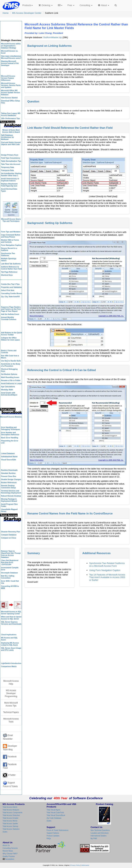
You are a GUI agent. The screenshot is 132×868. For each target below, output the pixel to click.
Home (6, 13)
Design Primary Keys (10, 155)
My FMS (94, 839)
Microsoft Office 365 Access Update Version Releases (11, 93)
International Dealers (98, 836)
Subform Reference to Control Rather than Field (11, 268)
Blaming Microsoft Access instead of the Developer (10, 63)
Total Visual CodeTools (55, 813)
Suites (5, 832)
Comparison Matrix (9, 666)
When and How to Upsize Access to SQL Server (11, 618)
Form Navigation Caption (11, 245)
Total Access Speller (10, 824)
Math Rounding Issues (10, 377)
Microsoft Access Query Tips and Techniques (11, 220)
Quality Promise (9, 856)
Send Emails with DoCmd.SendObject (9, 394)
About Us (6, 845)
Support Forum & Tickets (10, 784)
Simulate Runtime (8, 473)
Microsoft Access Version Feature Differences (8, 78)
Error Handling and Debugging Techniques (10, 428)
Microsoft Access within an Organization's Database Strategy (11, 46)
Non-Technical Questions (100, 830)
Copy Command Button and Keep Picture (11, 236)
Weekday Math (7, 390)
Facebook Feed (10, 766)
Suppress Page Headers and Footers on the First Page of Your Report (11, 309)
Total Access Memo (10, 821)
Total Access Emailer (10, 818)
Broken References (9, 483)
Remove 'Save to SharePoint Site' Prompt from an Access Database (11, 554)
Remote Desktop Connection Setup (8, 487)
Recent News (8, 851)
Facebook (10, 757)
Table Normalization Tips (11, 161)
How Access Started (9, 98)
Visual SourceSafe (9, 460)
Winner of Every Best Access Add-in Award (11, 131)
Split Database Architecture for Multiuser (7, 137)
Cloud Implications (9, 635)
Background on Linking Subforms (49, 46)
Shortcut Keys (7, 275)
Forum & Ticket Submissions (57, 830)
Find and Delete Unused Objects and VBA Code (11, 143)
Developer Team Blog (10, 747)
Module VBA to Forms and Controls (10, 241)
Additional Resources (96, 553)
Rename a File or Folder (11, 380)
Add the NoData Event (10, 314)
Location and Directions (100, 833)
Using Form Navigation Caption (105, 570)
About (103, 5)
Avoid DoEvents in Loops (11, 384)
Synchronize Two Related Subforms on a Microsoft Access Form (107, 565)
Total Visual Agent (53, 810)
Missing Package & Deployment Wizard (9, 500)
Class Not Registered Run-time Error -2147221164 (10, 562)
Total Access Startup (10, 826)
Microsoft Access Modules (11, 417)
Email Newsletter (8, 737)
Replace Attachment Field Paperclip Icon (9, 185)
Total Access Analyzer (11, 810)
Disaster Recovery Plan (11, 532)
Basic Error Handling (10, 438)
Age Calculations (8, 387)
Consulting (86, 5)
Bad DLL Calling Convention (8, 577)
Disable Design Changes (11, 479)
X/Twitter (9, 775)
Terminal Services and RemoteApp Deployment (11, 492)
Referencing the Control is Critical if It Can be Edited (62, 370)
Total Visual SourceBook (56, 815)
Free (71, 5)
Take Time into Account (11, 164)
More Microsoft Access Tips (11, 704)
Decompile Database (9, 573)
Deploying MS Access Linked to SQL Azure (10, 644)
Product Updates (53, 836)
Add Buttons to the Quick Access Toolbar (11, 334)
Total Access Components (12, 813)
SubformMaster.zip (52, 37)
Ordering (45, 5)
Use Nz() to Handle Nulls (11, 361)
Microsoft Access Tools (11, 720)
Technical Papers (11, 712)
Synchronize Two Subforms (8, 254)
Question (33, 101)
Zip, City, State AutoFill (10, 297)
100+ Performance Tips (10, 119)
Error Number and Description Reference (10, 434)
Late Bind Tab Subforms (11, 264)
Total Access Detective (11, 815)
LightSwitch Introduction (11, 663)
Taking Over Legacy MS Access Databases (11, 114)
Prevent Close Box (9, 476)
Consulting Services (10, 848)
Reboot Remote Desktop (11, 496)
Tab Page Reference (9, 272)
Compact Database (9, 535)
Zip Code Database (54, 818)
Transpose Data (7, 170)
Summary (34, 553)
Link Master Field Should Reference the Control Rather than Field (70, 128)
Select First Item (8, 290)
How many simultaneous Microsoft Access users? (11, 57)
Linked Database (8, 454)
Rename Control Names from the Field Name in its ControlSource (70, 513)
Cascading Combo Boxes (11, 293)
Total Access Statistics (11, 829)
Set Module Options (9, 374)
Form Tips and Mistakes (11, 232)
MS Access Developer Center (27, 13)
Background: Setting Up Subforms (50, 223)
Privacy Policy (75, 865)
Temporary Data (7, 167)
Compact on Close (9, 538)
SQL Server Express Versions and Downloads (11, 623)
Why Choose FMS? (10, 854)
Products (28, 5)
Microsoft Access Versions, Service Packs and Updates (11, 85)
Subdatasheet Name (9, 457)
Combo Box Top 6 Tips (10, 284)
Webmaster (85, 865)
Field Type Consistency (11, 158)
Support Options (53, 833)
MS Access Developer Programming (11, 693)
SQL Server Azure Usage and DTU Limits (11, 649)
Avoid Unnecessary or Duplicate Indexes (10, 180)
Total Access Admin (10, 807)
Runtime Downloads (9, 470)
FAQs (49, 839)
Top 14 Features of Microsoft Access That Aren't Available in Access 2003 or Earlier (107, 577)
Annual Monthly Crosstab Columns (9, 318)
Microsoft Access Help (11, 682)
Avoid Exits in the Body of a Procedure (11, 365)
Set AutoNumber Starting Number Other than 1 (11, 175)
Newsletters (10, 859)
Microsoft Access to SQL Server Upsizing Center (11, 613)
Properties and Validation (11, 287)
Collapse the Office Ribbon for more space (10, 339)
